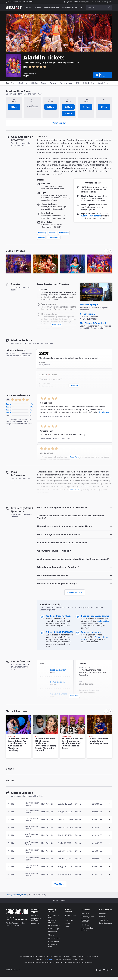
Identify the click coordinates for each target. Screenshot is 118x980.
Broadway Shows (19, 898)
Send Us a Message (91, 633)
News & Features (51, 7)
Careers (102, 920)
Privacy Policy (24, 960)
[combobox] (99, 7)
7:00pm (51, 107)
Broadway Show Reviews (88, 932)
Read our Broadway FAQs (59, 617)
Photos (68, 930)
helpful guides (103, 622)
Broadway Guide (69, 7)
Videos (68, 927)
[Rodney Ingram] (44, 671)
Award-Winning (54, 941)
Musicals (53, 233)
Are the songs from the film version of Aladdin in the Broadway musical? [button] (73, 560)
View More (59, 887)
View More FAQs (75, 594)
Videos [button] (10, 770)
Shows (29, 7)
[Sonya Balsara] (44, 682)
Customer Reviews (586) (18, 395)
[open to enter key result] (109, 7)
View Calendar (59, 123)
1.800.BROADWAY (20, 2)
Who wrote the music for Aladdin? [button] (54, 551)
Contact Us (10, 921)
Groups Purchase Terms (78, 960)
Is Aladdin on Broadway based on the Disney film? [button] (62, 543)
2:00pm (68, 107)
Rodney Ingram (58, 671)
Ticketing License (93, 960)
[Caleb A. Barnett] (44, 695)
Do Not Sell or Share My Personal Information (68, 963)
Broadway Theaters (85, 924)
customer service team (91, 216)
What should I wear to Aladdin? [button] (53, 576)
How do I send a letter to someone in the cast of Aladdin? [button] (65, 527)
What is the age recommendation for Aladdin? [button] (60, 535)
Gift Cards (96, 2)
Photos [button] (10, 783)
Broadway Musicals (52, 924)
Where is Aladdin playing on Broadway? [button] (57, 585)
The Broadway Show (82, 2)
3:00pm (14, 107)
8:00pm (104, 107)
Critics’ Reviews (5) (15, 350)
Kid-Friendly (64, 233)
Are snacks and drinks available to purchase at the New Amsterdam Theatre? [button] (71, 517)
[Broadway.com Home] (14, 7)
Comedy (41, 238)
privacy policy (60, 966)
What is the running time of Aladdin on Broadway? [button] (62, 508)
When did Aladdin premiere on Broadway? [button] (58, 568)
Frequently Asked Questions (38, 923)
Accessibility (104, 923)
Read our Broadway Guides (95, 617)
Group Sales (107, 2)
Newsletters (86, 917)
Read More (57, 325)
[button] (110, 251)
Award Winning (54, 238)
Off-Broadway (54, 945)
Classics (51, 938)
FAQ (81, 7)
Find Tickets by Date (54, 920)
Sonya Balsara (57, 683)
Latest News (70, 924)
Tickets (38, 7)
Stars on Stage (54, 932)
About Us (103, 917)
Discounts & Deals (53, 949)
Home (8, 898)
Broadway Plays (54, 929)
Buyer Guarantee (106, 926)
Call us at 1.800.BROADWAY (59, 633)
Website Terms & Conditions (39, 960)
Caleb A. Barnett (59, 695)
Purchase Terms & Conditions (59, 960)
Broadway (42, 233)
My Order (68, 2)
